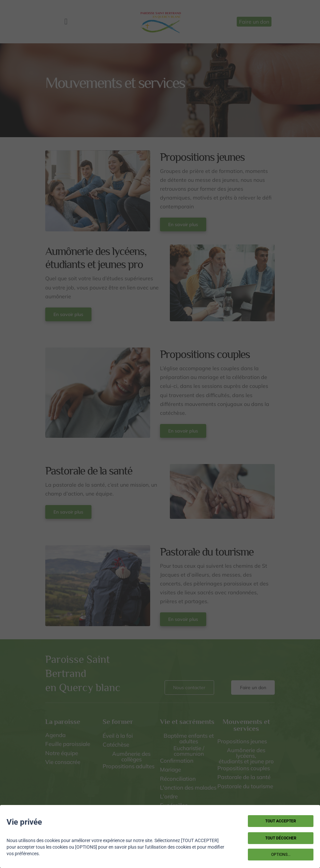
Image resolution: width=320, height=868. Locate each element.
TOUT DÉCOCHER (281, 838)
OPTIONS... (281, 855)
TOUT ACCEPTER (281, 821)
